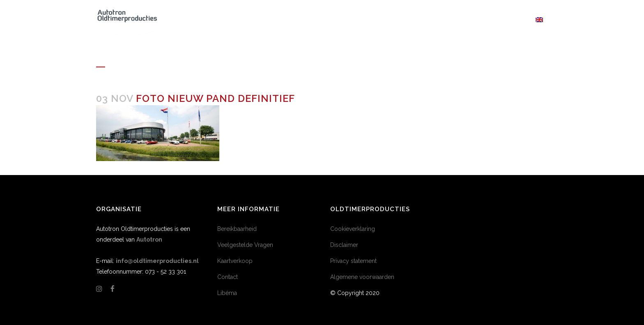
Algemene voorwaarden (362, 277)
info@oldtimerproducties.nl (157, 261)
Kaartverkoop (235, 261)
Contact (228, 277)
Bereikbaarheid (237, 229)
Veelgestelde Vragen (245, 245)
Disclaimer (344, 245)
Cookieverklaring (353, 229)
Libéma (227, 293)
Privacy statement (353, 261)
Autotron (149, 240)
